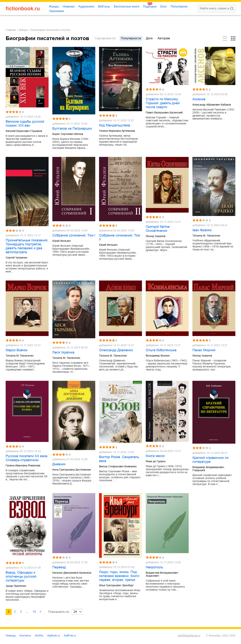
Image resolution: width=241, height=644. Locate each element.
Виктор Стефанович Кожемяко (118, 466)
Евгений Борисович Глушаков (24, 131)
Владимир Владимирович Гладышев (208, 469)
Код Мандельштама (115, 125)
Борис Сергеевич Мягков (68, 134)
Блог (164, 6)
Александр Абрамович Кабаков (212, 105)
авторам (164, 38)
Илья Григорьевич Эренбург (116, 585)
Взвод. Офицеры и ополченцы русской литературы (21, 576)
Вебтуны (104, 6)
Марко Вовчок (17, 350)
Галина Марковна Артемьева (117, 131)
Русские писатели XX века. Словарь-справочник (27, 458)
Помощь (11, 636)
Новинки (69, 6)
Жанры (54, 6)
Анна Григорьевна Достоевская (72, 470)
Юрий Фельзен (62, 241)
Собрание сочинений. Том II (120, 237)
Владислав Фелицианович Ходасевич (162, 574)
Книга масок (155, 456)
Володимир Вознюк (158, 356)
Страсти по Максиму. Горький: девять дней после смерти (163, 103)
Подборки (150, 6)
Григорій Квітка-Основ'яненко (158, 229)
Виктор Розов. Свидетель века (119, 459)
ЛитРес (39, 636)
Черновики (56, 11)
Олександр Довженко (116, 350)
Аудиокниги (86, 6)
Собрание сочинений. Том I (74, 235)
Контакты (25, 636)
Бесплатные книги (127, 6)
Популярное (179, 6)
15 (34, 612)
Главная (11, 30)
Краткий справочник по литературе (210, 460)
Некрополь (154, 567)
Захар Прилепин (16, 586)
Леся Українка (63, 352)
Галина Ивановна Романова (23, 465)
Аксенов (199, 99)
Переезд (59, 567)
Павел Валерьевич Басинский (164, 113)
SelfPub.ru (70, 636)
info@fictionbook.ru (189, 636)
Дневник (59, 464)
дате (149, 38)
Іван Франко (202, 230)
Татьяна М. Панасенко (206, 236)
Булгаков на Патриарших (72, 128)
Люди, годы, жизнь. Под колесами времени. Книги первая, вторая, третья (119, 576)
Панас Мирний (204, 350)
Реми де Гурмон (156, 461)
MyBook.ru (54, 636)
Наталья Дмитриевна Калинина (72, 573)
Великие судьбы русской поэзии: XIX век (25, 124)
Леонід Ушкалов (156, 236)
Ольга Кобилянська (161, 350)
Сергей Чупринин (16, 258)
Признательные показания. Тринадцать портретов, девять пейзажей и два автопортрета (27, 246)
